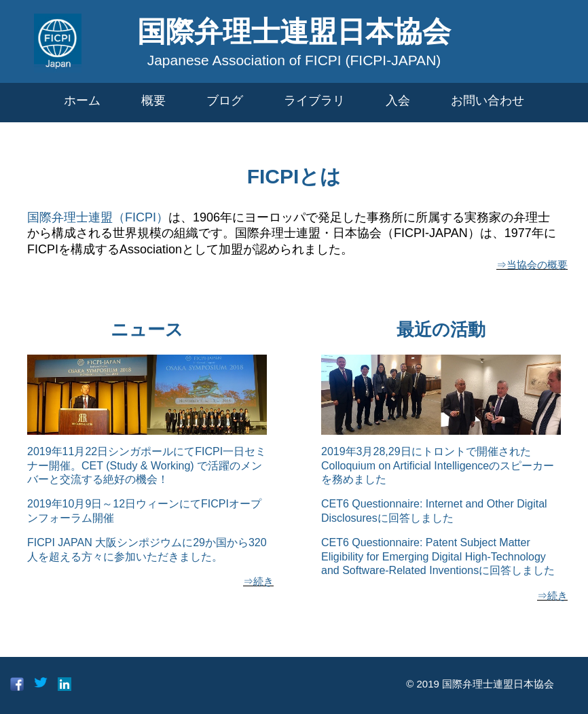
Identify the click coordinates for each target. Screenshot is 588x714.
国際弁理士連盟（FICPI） (98, 217)
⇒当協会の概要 (532, 265)
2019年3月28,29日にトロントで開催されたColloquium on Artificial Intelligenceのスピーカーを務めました (438, 466)
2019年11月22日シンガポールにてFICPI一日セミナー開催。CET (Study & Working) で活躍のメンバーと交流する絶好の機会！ (147, 466)
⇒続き (258, 581)
